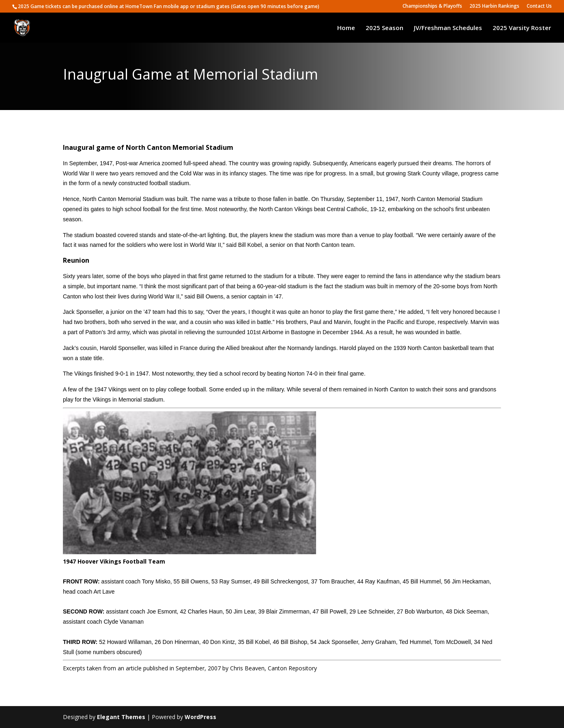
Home (346, 28)
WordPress (200, 717)
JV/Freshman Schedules (448, 28)
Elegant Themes (121, 717)
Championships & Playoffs (432, 6)
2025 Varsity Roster (522, 28)
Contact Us (539, 6)
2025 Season (384, 28)
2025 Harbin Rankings (494, 6)
